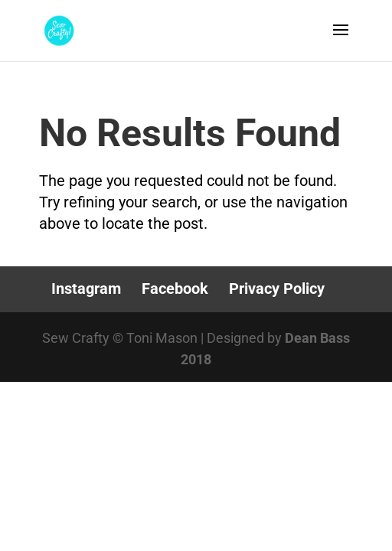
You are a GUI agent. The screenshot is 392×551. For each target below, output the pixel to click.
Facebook (175, 289)
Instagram (86, 289)
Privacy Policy (277, 289)
